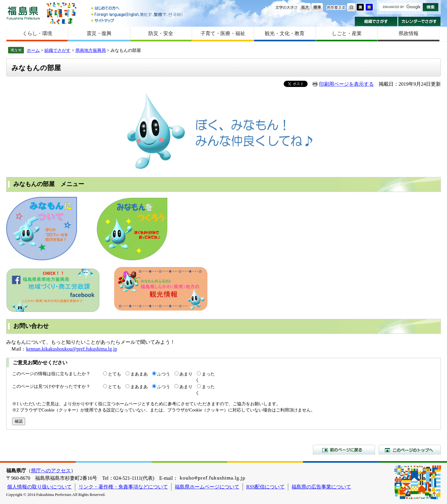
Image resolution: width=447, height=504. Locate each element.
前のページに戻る (344, 450)
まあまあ (139, 374)
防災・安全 (161, 33)
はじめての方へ (138, 9)
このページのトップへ (410, 450)
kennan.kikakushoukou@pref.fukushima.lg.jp (72, 349)
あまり (186, 374)
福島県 (23, 13)
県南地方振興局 (91, 50)
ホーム (33, 50)
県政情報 (409, 33)
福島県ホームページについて (207, 487)
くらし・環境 (37, 33)
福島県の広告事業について (321, 487)
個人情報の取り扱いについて (39, 487)
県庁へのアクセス (51, 471)
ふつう (164, 374)
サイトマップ (138, 20)
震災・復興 (99, 33)
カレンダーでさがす (420, 21)
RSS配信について (265, 487)
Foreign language (138, 14)
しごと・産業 (347, 33)
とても (115, 374)
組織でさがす (376, 21)
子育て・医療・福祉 (223, 33)
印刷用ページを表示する (346, 84)
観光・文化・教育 (285, 33)
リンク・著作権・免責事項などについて (123, 487)
